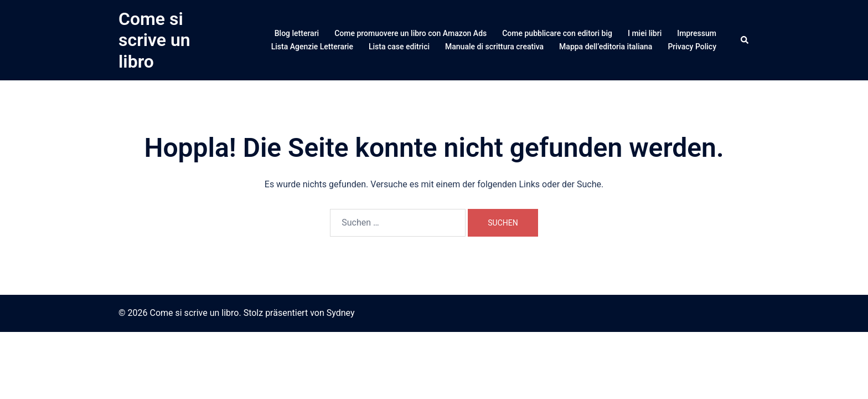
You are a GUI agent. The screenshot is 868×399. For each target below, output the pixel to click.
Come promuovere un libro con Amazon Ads (410, 33)
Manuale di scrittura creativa (494, 47)
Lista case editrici (399, 47)
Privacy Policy (692, 47)
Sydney (341, 313)
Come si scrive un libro (154, 40)
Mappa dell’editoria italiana (606, 47)
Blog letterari (297, 33)
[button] (745, 40)
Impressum (697, 33)
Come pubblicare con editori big (557, 33)
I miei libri (645, 33)
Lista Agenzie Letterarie (312, 47)
